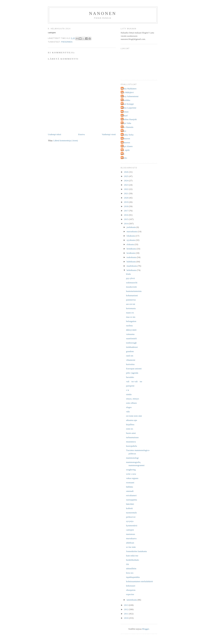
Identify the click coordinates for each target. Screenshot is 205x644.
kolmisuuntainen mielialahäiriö (139, 581)
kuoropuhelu (132, 446)
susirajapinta (132, 500)
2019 (126, 202)
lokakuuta (131, 236)
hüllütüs (130, 487)
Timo (124, 131)
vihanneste (131, 360)
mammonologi (132, 458)
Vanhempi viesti (109, 134)
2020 (126, 198)
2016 (126, 215)
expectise (130, 594)
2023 (126, 185)
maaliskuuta (132, 266)
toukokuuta (132, 257)
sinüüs (129, 394)
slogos (129, 407)
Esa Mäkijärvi (128, 92)
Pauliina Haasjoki (129, 119)
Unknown (126, 139)
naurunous (131, 534)
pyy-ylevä (130, 278)
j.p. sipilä (126, 150)
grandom (130, 351)
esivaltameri (131, 495)
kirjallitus (130, 424)
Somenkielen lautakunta (136, 551)
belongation (131, 321)
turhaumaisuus (132, 437)
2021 (126, 193)
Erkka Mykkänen (129, 89)
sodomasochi (132, 283)
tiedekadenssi (132, 347)
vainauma (130, 334)
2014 (126, 224)
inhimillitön (131, 569)
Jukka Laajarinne (129, 108)
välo (128, 412)
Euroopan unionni (134, 369)
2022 (126, 189)
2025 (126, 176)
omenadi (130, 491)
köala (128, 274)
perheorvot (131, 517)
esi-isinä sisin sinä (134, 416)
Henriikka (126, 100)
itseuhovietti (131, 287)
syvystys (130, 521)
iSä (127, 564)
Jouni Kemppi (128, 104)
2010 (126, 618)
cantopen (130, 530)
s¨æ (128, 390)
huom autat (131, 433)
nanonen (103, 13)
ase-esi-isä (131, 304)
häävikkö (130, 504)
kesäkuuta (131, 253)
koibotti (129, 508)
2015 (126, 219)
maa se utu (131, 317)
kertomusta (131, 308)
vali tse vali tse (134, 381)
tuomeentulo (131, 513)
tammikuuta (132, 600)
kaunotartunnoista (134, 291)
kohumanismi (132, 295)
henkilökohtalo (133, 560)
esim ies (130, 429)
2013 (126, 605)
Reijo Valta (126, 123)
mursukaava (131, 538)
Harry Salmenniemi (130, 96)
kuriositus (130, 364)
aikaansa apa (132, 420)
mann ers (130, 313)
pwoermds (67, 42)
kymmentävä (132, 526)
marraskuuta (132, 231)
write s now (131, 474)
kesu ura (130, 573)
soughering (131, 470)
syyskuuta (131, 240)
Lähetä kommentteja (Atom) (66, 140)
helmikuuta (132, 270)
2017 (126, 211)
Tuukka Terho (128, 135)
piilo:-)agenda (132, 373)
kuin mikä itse (132, 556)
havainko (130, 377)
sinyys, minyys (133, 399)
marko (124, 158)
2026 (126, 172)
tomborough (131, 343)
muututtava (131, 442)
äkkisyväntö (131, 330)
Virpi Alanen (127, 146)
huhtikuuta (131, 262)
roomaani (130, 483)
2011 (126, 614)
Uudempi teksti (55, 134)
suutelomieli (131, 338)
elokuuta (131, 244)
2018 (126, 206)
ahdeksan (130, 543)
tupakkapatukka (133, 577)
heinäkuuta (132, 249)
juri (123, 154)
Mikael (125, 116)
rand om (130, 356)
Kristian (125, 112)
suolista (129, 326)
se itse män (131, 547)
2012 (126, 609)
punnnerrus (131, 300)
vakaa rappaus (132, 478)
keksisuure (131, 586)
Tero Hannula (127, 127)
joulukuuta (131, 227)
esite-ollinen (131, 403)
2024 (126, 181)
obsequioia (131, 590)
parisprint (130, 386)
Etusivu (81, 134)
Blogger (146, 629)
